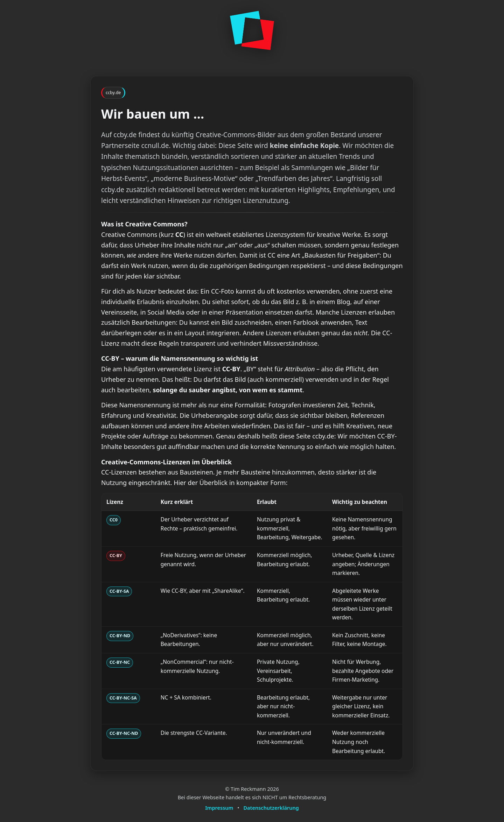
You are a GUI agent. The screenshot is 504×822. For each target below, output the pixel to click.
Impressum (219, 808)
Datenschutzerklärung (271, 808)
